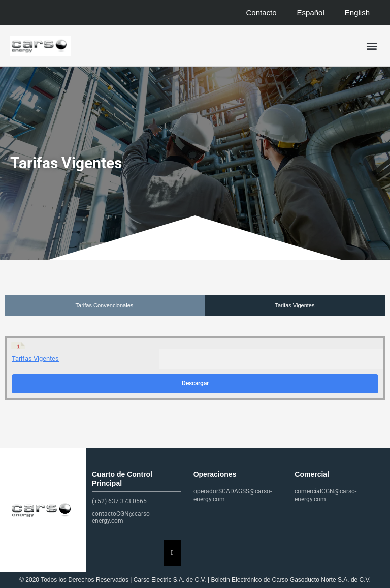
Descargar (195, 383)
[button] (371, 46)
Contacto (262, 12)
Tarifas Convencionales (105, 305)
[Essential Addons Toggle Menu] (172, 553)
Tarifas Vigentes (295, 305)
